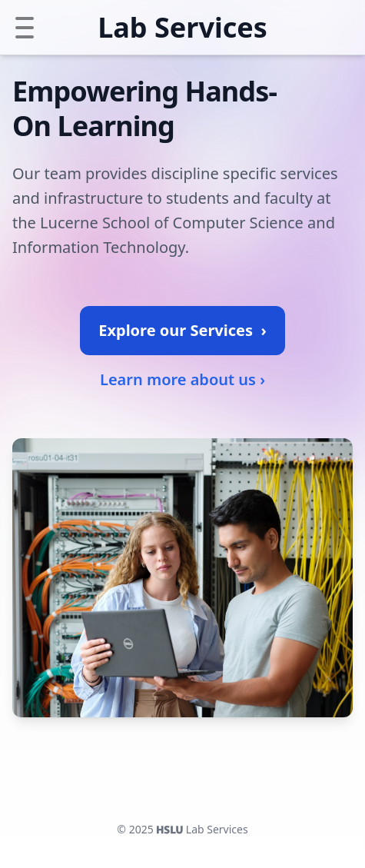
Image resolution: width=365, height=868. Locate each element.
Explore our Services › (182, 330)
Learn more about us (182, 380)
